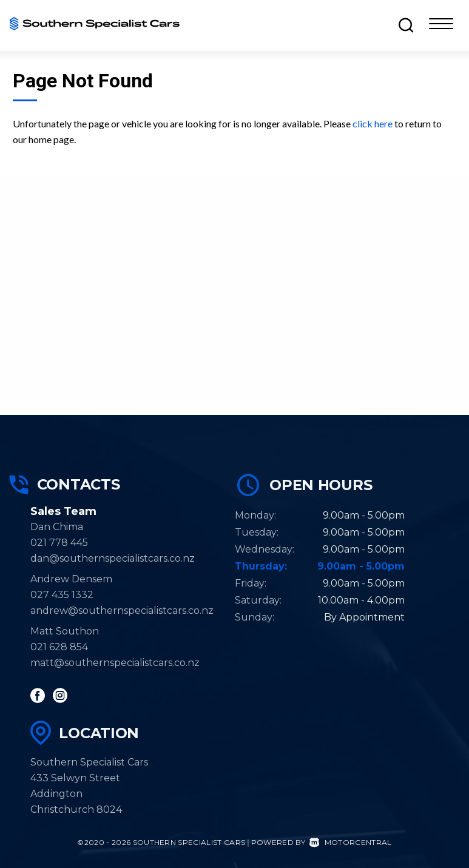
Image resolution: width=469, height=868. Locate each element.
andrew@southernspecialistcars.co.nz (122, 611)
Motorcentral (350, 842)
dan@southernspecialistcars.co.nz (113, 558)
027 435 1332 (62, 595)
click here (373, 123)
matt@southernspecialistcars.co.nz (115, 663)
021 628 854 (59, 647)
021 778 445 (59, 543)
